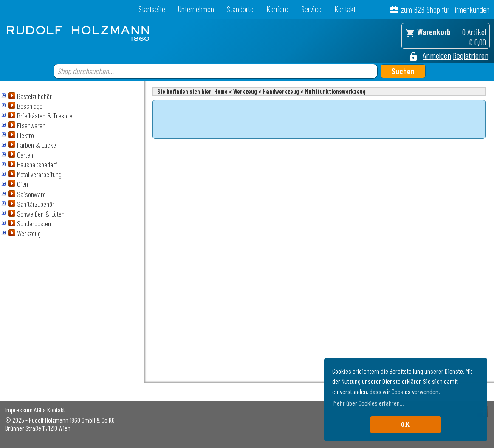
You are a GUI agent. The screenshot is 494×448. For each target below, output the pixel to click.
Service (311, 9)
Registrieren (471, 55)
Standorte (240, 9)
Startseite (152, 9)
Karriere (277, 9)
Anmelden (437, 55)
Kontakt (345, 9)
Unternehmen (196, 9)
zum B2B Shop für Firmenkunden (445, 10)
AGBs (40, 410)
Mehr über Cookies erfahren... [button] (368, 403)
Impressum (19, 410)
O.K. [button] (406, 424)
